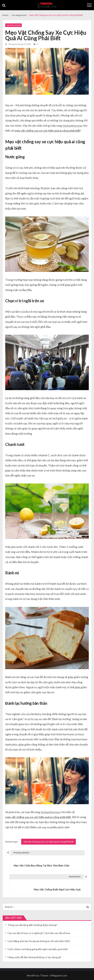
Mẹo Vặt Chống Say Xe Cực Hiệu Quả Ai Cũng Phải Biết (49, 842)
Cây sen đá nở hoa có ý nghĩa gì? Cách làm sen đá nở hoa (39, 933)
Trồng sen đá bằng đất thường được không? (32, 925)
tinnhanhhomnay (73, 125)
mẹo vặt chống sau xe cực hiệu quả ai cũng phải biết (47, 130)
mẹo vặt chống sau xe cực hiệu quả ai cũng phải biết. (38, 817)
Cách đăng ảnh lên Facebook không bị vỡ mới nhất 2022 (39, 941)
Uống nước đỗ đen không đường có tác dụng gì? (34, 957)
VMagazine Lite (59, 975)
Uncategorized (13, 25)
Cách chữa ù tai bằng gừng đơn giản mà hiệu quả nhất (38, 949)
